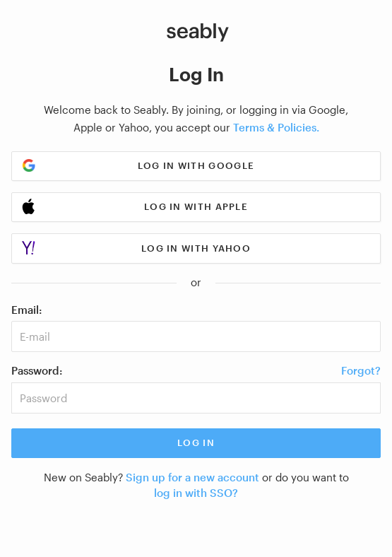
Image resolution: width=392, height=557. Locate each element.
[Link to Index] (198, 33)
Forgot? (361, 370)
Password (35, 370)
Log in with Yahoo (196, 248)
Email (25, 310)
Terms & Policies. (276, 127)
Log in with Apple (196, 206)
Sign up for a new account (192, 477)
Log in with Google (196, 165)
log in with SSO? (196, 493)
